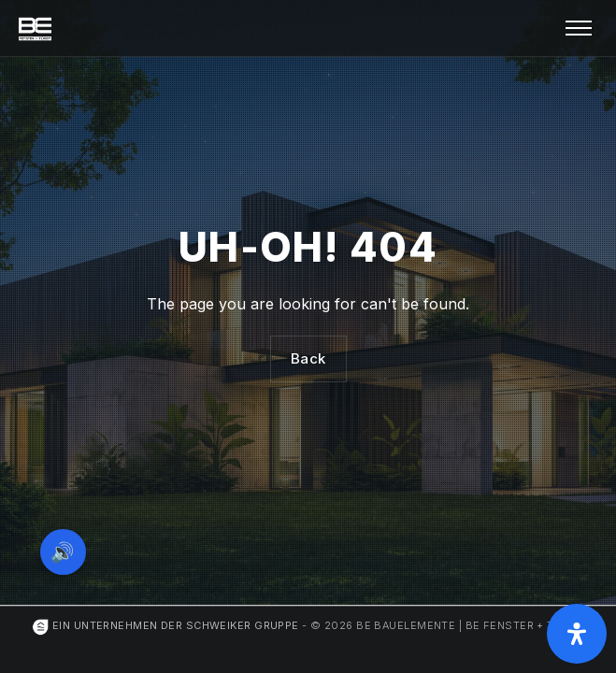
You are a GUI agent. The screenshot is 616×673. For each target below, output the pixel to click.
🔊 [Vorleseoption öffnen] (64, 551)
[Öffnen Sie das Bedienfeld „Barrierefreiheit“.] (577, 634)
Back (308, 358)
